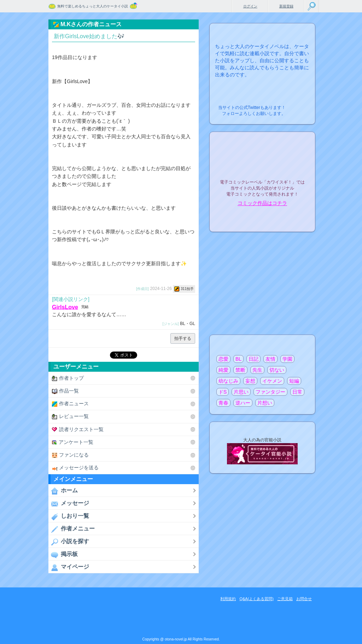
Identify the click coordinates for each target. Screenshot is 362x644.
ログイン (250, 6)
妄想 (250, 381)
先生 (257, 370)
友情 (270, 359)
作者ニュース (70, 404)
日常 (297, 392)
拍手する (183, 338)
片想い (265, 403)
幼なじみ (228, 381)
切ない (277, 370)
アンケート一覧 (73, 442)
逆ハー (243, 403)
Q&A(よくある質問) (256, 599)
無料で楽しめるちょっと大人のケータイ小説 (93, 6)
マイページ (69, 567)
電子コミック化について (262, 218)
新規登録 (286, 6)
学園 (287, 359)
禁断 (240, 370)
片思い (241, 392)
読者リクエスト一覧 (78, 430)
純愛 (223, 370)
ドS (223, 392)
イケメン (272, 381)
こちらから (299, 106)
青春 (223, 403)
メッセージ (69, 504)
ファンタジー (270, 392)
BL (238, 359)
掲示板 (63, 555)
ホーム (63, 491)
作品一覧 (65, 391)
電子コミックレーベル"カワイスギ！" (262, 163)
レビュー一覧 (70, 416)
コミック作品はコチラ (262, 203)
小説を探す (69, 542)
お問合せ (304, 599)
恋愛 (223, 359)
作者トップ (68, 378)
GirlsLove (65, 307)
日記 (253, 359)
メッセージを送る (75, 468)
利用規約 (228, 599)
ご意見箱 (285, 599)
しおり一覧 (69, 516)
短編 (294, 381)
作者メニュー (72, 529)
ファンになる (70, 455)
